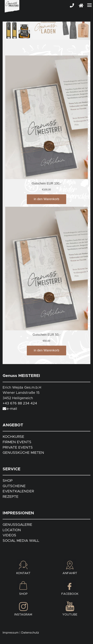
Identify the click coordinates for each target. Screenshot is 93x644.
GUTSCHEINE (14, 486)
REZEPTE (11, 497)
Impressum (11, 633)
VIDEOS (9, 535)
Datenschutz (30, 633)
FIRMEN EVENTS (17, 442)
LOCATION (12, 530)
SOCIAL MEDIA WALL (21, 541)
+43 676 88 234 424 (20, 403)
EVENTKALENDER (18, 491)
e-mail (12, 409)
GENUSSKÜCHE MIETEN (23, 453)
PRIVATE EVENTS (18, 448)
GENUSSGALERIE (17, 525)
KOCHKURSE (13, 437)
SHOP (8, 481)
